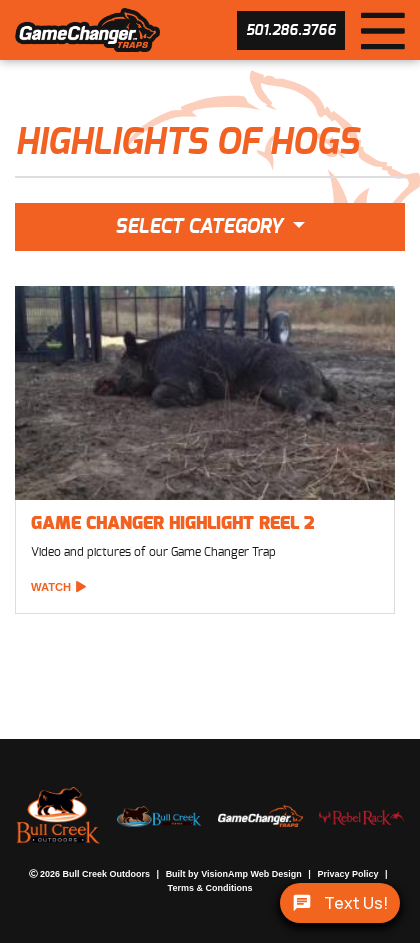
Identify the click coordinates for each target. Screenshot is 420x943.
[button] (291, 30)
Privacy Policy (321, 874)
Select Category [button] (201, 227)
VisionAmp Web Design (232, 874)
